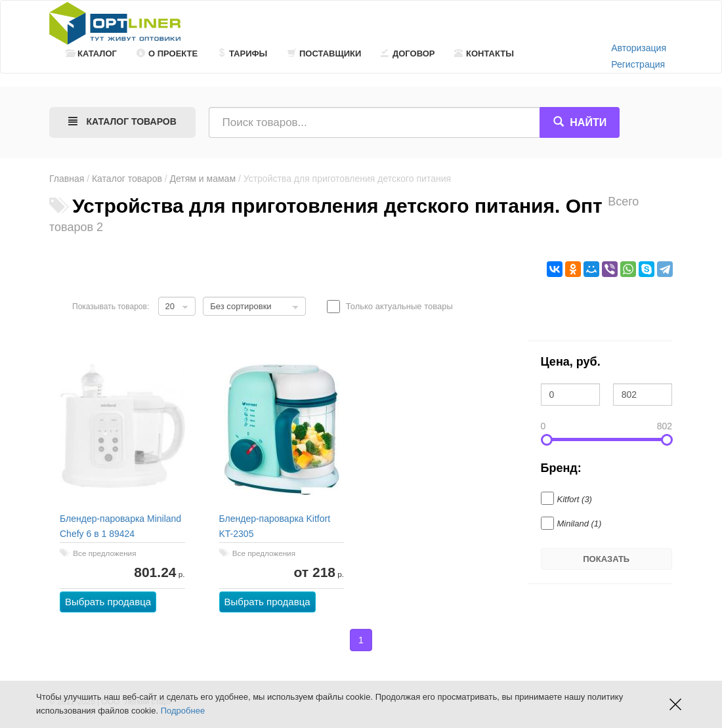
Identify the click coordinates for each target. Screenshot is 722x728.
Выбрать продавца (108, 602)
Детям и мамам (203, 179)
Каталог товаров (127, 179)
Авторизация (639, 48)
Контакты (484, 54)
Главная (67, 179)
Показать (606, 559)
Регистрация (638, 64)
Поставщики (324, 54)
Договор (408, 54)
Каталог (91, 54)
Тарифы (242, 54)
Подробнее (183, 711)
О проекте (167, 54)
